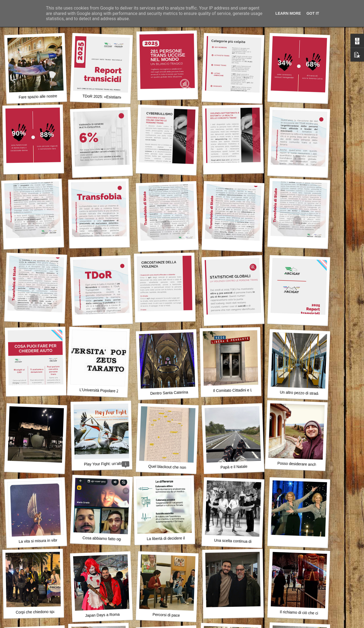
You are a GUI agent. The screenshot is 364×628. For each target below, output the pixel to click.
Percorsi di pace (166, 615)
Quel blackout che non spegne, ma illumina (185, 468)
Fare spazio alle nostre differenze (47, 96)
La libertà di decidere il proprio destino (179, 538)
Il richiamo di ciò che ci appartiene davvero (316, 613)
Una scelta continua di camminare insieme (250, 542)
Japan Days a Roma (102, 615)
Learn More (288, 13)
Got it (313, 13)
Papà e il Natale (234, 467)
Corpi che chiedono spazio (38, 612)
